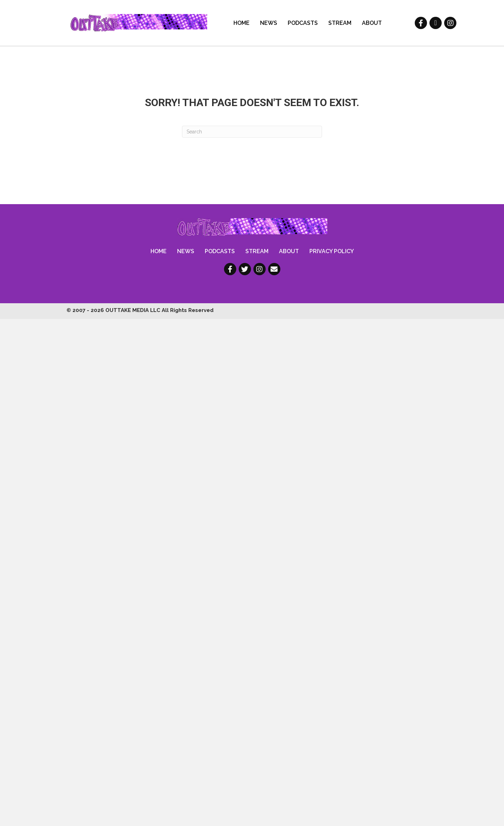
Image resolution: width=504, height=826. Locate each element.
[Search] (252, 132)
